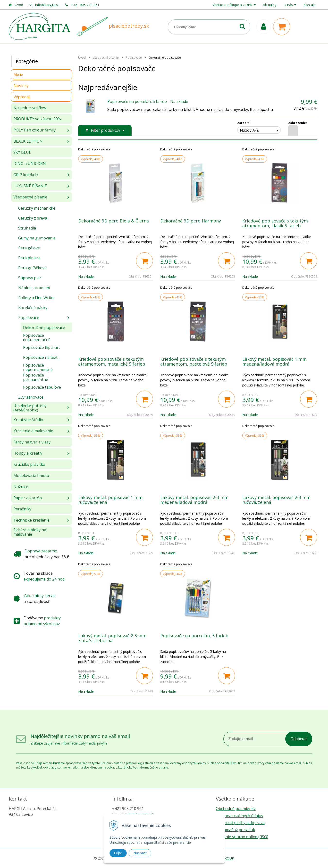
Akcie (18, 74)
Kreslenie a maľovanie (33, 431)
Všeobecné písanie (30, 197)
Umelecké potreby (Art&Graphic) (30, 408)
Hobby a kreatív (28, 453)
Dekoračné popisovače (44, 328)
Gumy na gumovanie (37, 238)
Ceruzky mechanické (37, 208)
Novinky (21, 86)
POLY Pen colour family (34, 130)
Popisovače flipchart (42, 347)
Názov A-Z (249, 130)
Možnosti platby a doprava (240, 823)
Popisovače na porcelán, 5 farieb (137, 101)
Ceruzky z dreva (33, 218)
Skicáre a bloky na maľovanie (30, 532)
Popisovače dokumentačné (37, 337)
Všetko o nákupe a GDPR (232, 5)
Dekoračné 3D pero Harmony (191, 221)
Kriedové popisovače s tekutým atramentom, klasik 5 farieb (275, 223)
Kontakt (310, 5)
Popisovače (29, 318)
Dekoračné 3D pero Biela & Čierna (114, 221)
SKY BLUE (22, 152)
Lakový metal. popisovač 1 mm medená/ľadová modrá (274, 361)
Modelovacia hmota (31, 475)
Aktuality (270, 5)
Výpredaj (22, 97)
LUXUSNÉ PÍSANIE (30, 186)
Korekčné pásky (33, 308)
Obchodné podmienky (236, 809)
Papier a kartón (28, 498)
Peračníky (22, 509)
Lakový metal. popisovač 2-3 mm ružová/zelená (276, 500)
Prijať (118, 853)
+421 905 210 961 (85, 5)
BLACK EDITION (28, 141)
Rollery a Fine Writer (37, 298)
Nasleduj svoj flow (30, 108)
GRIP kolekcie (26, 175)
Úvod (19, 5)
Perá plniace (29, 258)
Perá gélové (29, 248)
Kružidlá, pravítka (29, 464)
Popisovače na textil (41, 357)
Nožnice (21, 487)
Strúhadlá (27, 228)
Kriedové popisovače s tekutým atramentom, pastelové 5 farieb (194, 361)
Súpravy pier (30, 278)
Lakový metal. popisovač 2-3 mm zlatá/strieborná (112, 638)
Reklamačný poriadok (235, 830)
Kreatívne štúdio (28, 420)
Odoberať (299, 739)
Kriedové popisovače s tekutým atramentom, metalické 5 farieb (112, 361)
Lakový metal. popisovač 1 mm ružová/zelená (110, 500)
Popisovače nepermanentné (38, 367)
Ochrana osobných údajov (240, 816)
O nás (288, 5)
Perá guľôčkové (32, 268)
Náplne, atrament (34, 288)
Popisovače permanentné (36, 377)
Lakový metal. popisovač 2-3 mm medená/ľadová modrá (194, 500)
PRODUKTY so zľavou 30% (37, 119)
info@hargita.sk (47, 5)
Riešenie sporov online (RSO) (242, 837)
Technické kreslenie (31, 520)
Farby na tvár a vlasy (32, 442)
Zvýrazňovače (31, 397)
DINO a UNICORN (30, 164)
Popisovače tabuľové (42, 387)
